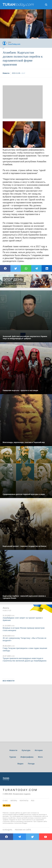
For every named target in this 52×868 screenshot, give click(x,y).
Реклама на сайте (23, 830)
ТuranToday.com (19, 5)
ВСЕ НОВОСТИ (9, 681)
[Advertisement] (23, 102)
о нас (5, 801)
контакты (24, 801)
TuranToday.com (20, 790)
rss (33, 801)
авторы (14, 801)
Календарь (7, 830)
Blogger (25, 823)
